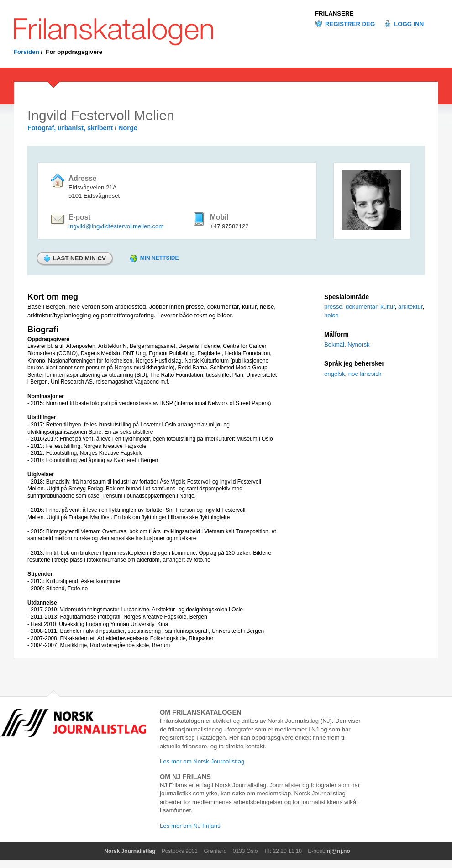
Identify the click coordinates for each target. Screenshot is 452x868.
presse (333, 307)
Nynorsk (358, 345)
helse (331, 315)
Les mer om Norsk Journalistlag (202, 761)
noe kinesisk (365, 374)
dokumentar (361, 307)
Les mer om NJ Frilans (190, 826)
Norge (128, 128)
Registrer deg (350, 24)
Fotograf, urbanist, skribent (70, 128)
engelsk (334, 374)
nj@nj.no (339, 851)
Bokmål (334, 345)
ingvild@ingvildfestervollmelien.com (116, 226)
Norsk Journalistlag (130, 851)
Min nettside (160, 258)
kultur (388, 307)
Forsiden (26, 52)
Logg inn (409, 24)
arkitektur (410, 307)
